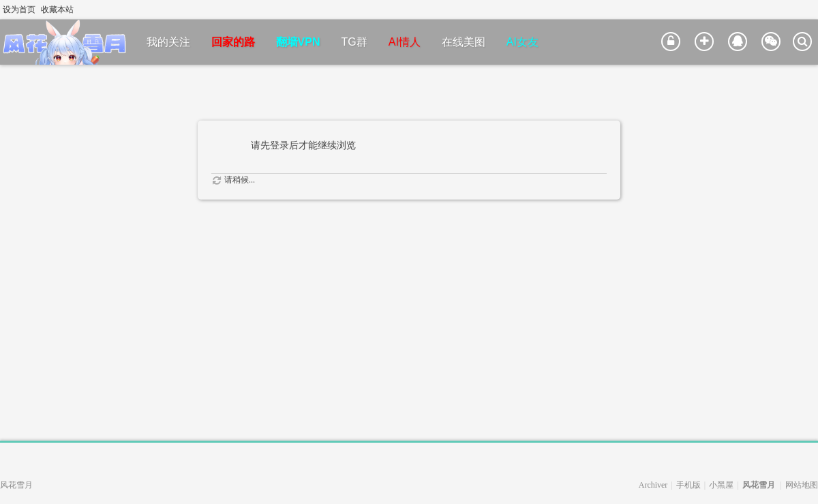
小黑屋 (721, 485)
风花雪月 (759, 485)
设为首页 (19, 10)
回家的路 (233, 42)
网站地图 (802, 485)
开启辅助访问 (799, 10)
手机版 (688, 485)
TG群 (354, 42)
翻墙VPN (298, 42)
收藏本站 (57, 10)
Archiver (653, 485)
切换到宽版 (810, 10)
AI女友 (522, 42)
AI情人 (405, 42)
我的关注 (168, 42)
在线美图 (464, 42)
